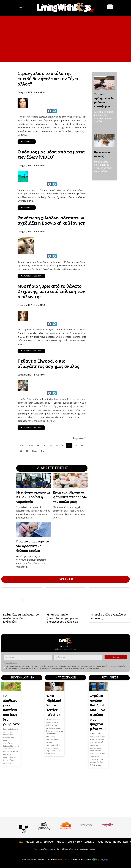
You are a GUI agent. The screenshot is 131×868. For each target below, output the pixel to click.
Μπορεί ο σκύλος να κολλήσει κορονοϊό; (109, 616)
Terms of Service (11, 663)
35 (82, 445)
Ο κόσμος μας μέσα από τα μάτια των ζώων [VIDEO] (51, 154)
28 (38, 445)
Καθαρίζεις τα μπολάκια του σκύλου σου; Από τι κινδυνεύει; (21, 618)
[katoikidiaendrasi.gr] (107, 825)
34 (76, 445)
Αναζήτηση (107, 5)
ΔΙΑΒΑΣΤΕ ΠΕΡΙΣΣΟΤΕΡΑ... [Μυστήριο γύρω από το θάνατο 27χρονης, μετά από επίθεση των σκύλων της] (31, 351)
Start (22, 445)
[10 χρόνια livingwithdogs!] (65, 7)
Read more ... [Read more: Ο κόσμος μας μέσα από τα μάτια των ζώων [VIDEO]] (27, 207)
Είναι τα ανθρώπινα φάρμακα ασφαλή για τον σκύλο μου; (70, 497)
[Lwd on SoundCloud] (65, 825)
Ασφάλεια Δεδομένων (87, 849)
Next (34, 451)
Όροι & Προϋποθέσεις (66, 849)
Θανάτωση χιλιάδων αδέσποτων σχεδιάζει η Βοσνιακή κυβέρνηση (51, 220)
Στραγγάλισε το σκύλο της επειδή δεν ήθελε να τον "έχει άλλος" (48, 79)
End (43, 451)
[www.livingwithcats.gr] (86, 825)
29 (44, 445)
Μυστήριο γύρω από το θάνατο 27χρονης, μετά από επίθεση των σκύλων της (51, 291)
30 (50, 445)
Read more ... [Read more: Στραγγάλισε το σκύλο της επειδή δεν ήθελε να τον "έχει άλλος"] (27, 142)
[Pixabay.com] (44, 825)
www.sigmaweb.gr (63, 859)
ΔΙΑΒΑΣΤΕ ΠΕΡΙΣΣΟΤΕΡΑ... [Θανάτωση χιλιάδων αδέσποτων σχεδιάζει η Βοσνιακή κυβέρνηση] (31, 276)
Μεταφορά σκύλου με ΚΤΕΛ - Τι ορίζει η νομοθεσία (33, 497)
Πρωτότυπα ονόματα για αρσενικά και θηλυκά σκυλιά (33, 546)
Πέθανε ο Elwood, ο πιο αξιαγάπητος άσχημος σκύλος (48, 364)
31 (57, 445)
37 (27, 451)
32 (63, 445)
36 (21, 451)
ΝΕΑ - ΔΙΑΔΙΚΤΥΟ (37, 92)
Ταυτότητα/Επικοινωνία (45, 849)
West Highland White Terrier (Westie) (54, 705)
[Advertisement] (65, 39)
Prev (31, 445)
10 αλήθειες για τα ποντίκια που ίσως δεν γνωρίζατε (11, 710)
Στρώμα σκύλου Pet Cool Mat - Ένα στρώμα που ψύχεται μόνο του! (98, 712)
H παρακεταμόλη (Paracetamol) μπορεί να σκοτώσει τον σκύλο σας (62, 618)
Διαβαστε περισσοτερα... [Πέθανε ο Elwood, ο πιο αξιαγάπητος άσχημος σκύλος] (31, 428)
